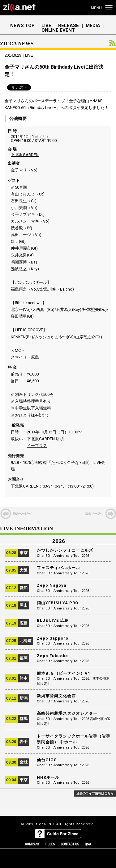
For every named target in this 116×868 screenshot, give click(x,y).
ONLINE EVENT (58, 30)
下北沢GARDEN (25, 155)
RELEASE (69, 26)
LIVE (46, 26)
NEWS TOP (22, 26)
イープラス (37, 446)
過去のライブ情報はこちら (95, 793)
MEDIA (93, 26)
